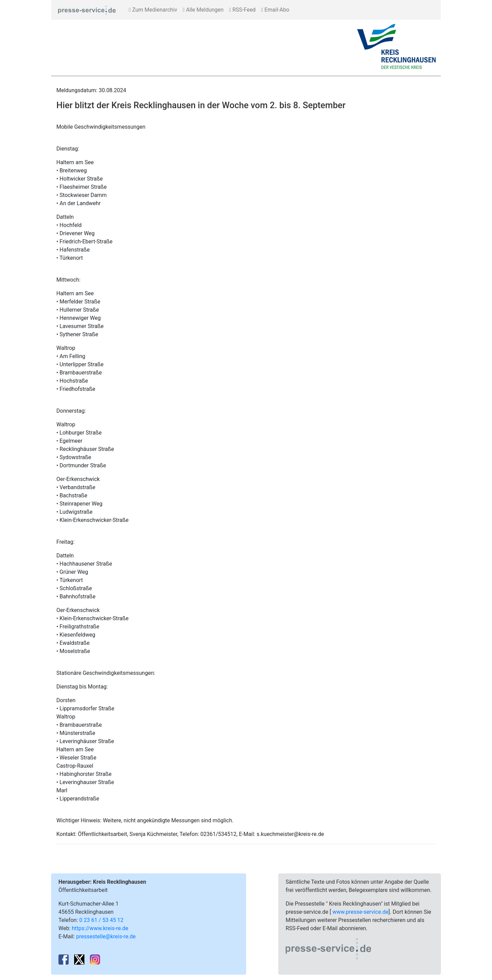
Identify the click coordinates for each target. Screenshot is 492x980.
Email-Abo (275, 10)
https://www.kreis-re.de (100, 928)
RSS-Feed (242, 10)
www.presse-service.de (360, 912)
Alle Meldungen (203, 10)
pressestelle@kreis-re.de (106, 936)
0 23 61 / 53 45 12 (101, 920)
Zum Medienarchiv (153, 10)
